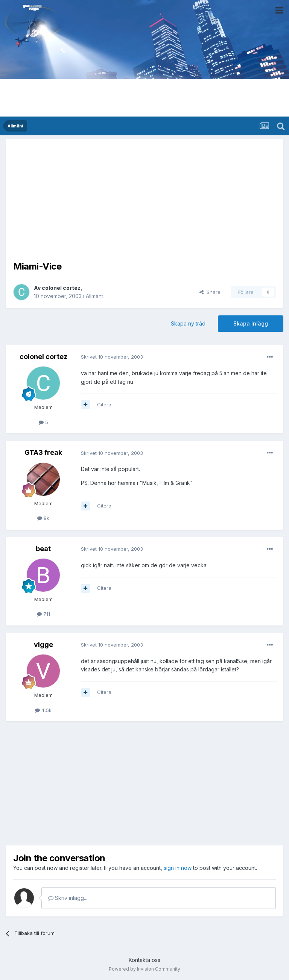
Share (210, 292)
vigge (43, 644)
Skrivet (112, 357)
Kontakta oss (144, 960)
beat (43, 549)
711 (43, 614)
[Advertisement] (144, 199)
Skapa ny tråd (188, 323)
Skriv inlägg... (68, 898)
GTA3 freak (43, 452)
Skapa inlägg (251, 323)
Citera (104, 404)
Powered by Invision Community (144, 969)
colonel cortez (61, 288)
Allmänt (94, 296)
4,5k (43, 710)
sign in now (178, 868)
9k (43, 518)
